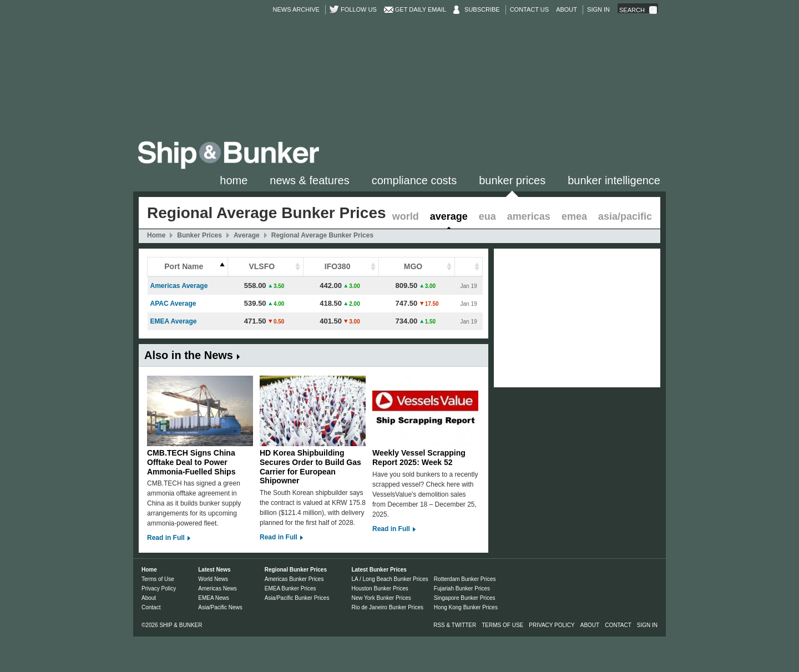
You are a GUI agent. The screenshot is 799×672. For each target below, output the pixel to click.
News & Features (309, 180)
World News (213, 579)
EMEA (574, 216)
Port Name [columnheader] (184, 266)
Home (234, 180)
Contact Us (530, 9)
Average (449, 216)
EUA (487, 216)
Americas (529, 216)
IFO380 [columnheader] (338, 266)
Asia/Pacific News (220, 607)
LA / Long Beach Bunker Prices (390, 579)
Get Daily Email (421, 9)
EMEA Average (174, 321)
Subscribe (482, 9)
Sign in (598, 9)
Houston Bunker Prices (380, 588)
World (406, 216)
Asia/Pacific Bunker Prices (297, 598)
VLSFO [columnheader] (262, 266)
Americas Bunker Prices (294, 579)
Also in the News (189, 355)
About (567, 9)
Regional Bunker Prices (296, 570)
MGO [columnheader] (413, 266)
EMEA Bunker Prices (290, 588)
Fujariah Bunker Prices (462, 588)
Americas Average (179, 286)
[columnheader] (469, 267)
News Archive (296, 9)
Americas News (217, 588)
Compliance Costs (414, 180)
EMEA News (214, 598)
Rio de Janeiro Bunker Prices (387, 607)
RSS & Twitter (455, 625)
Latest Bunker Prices (379, 570)
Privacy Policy (159, 588)
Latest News (214, 570)
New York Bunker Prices (381, 598)
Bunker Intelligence (614, 180)
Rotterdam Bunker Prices (465, 579)
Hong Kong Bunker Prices (466, 607)
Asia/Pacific (625, 216)
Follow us (359, 9)
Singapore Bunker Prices (465, 598)
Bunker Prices (512, 180)
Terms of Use (158, 579)
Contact (151, 607)
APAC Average (173, 304)
